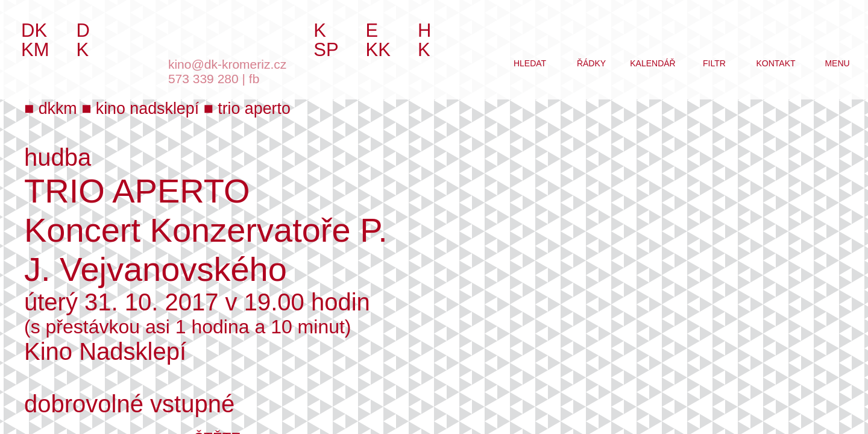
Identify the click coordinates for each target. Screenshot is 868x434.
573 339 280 (203, 79)
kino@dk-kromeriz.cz (227, 64)
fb (254, 79)
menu (837, 63)
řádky (591, 63)
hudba (58, 157)
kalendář (653, 63)
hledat (530, 63)
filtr (714, 63)
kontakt (775, 63)
